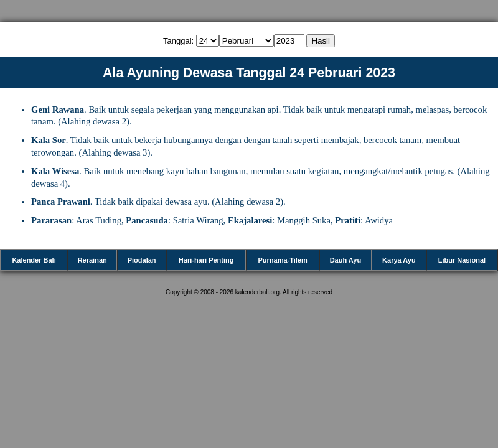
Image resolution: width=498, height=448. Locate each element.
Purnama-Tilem (282, 260)
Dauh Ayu (346, 260)
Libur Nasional (462, 260)
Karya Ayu (399, 260)
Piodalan (142, 260)
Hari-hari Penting (206, 260)
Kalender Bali (34, 260)
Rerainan (92, 260)
